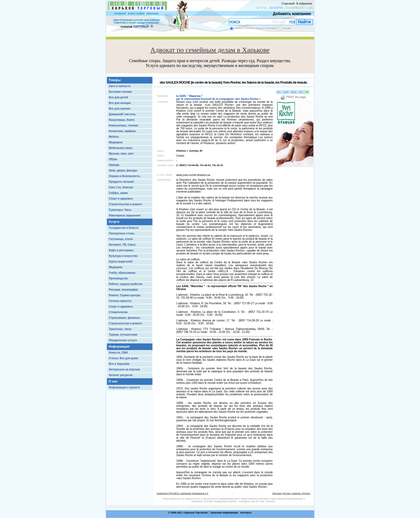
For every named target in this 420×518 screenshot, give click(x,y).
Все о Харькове (119, 364)
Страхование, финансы (125, 318)
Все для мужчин (120, 109)
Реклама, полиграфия (123, 290)
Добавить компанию (291, 14)
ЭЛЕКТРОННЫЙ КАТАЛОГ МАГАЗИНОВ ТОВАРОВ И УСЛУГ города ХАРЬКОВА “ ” (136, 23)
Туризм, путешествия (123, 335)
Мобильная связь (121, 148)
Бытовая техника (120, 92)
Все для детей (119, 97)
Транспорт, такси (120, 329)
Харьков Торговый (196, 513)
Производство (119, 278)
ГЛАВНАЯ (120, 14)
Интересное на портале (125, 369)
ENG (294, 92)
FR (307, 92)
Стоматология (118, 312)
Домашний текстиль (122, 114)
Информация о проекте (125, 387)
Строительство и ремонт (126, 204)
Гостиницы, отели (121, 239)
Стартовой (288, 4)
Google (287, 28)
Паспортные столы (122, 233)
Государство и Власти (124, 228)
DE (301, 92)
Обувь (113, 159)
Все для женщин (120, 103)
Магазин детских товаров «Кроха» (291, 493)
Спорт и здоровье (121, 199)
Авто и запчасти (120, 86)
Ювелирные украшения (125, 215)
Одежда (114, 165)
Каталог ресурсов (121, 375)
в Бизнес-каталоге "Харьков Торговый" (256, 28)
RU (279, 92)
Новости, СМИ (118, 353)
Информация (119, 347)
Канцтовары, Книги (122, 120)
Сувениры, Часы (120, 210)
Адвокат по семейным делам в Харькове (210, 50)
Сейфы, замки (119, 193)
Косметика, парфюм (122, 131)
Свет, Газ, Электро (121, 187)
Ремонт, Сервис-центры (125, 295)
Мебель (114, 137)
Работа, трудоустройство (126, 284)
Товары (115, 80)
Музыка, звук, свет (121, 154)
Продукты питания (121, 182)
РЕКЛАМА (153, 14)
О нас (113, 381)
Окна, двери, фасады (123, 170)
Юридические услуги (123, 340)
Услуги (114, 222)
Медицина (116, 142)
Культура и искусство (123, 256)
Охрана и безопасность (125, 176)
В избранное (304, 4)
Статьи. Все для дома (123, 358)
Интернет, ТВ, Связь (122, 245)
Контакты (246, 513)
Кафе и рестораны (121, 250)
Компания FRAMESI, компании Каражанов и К (183, 493)
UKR (286, 92)
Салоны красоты (120, 301)
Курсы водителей (121, 262)
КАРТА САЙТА (136, 14)
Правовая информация (224, 513)
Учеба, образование (122, 273)
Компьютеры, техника (124, 125)
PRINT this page (293, 97)
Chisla (217, 515)
